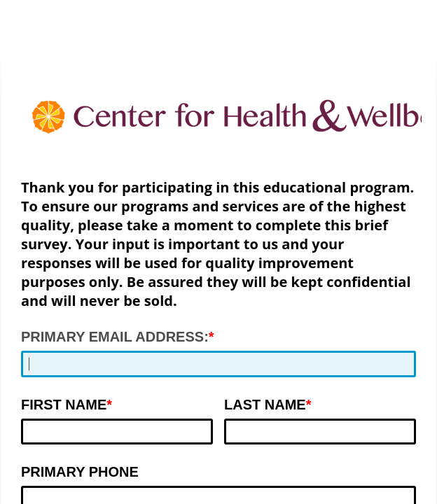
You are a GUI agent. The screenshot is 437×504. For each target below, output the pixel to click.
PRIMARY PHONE (80, 472)
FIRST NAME (64, 405)
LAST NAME (265, 405)
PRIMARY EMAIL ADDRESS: (115, 337)
